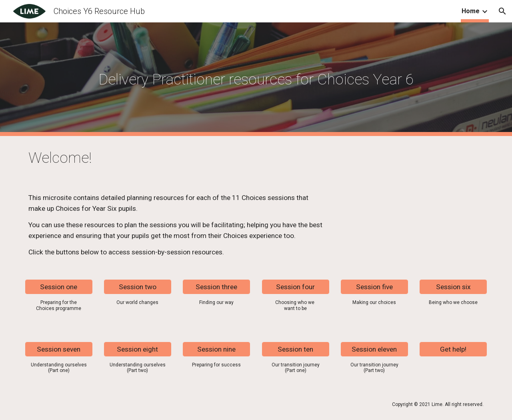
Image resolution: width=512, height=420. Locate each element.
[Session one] (59, 287)
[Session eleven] (374, 349)
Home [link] (471, 11)
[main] (256, 79)
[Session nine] (216, 349)
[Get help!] (453, 349)
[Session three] (216, 287)
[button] (502, 11)
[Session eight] (138, 349)
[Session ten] (296, 349)
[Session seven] (59, 349)
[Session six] (453, 287)
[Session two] (138, 287)
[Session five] (374, 287)
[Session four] (296, 287)
